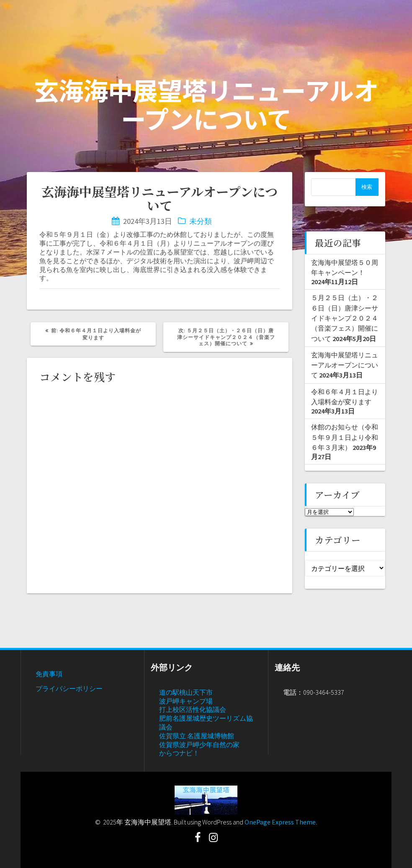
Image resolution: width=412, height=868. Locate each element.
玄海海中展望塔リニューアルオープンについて (345, 365)
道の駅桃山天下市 (186, 692)
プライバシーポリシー (69, 688)
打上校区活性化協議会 (193, 709)
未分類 (201, 221)
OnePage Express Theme (280, 822)
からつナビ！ (179, 753)
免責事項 (49, 674)
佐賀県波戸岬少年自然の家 (199, 745)
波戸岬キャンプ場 (186, 701)
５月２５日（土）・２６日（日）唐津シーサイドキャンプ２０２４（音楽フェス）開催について (345, 318)
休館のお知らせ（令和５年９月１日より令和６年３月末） (345, 437)
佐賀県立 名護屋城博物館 (197, 736)
